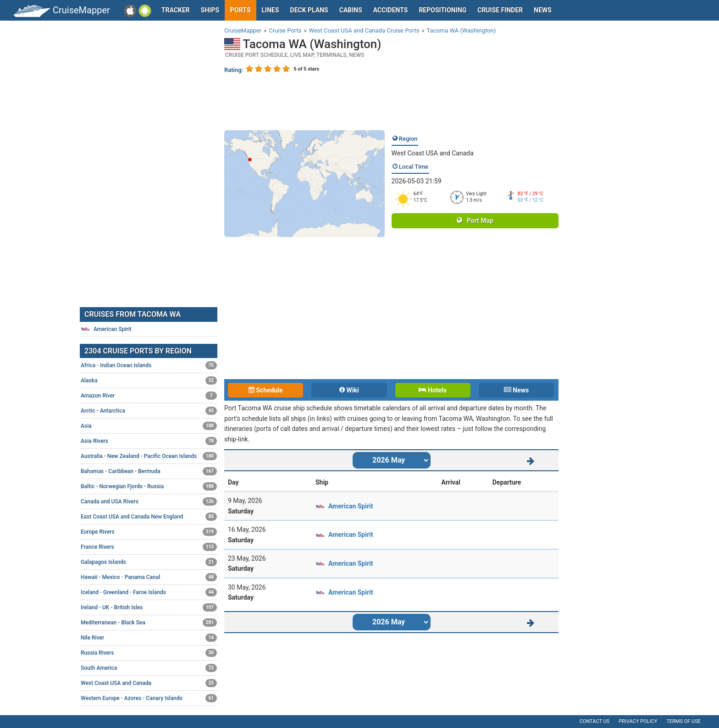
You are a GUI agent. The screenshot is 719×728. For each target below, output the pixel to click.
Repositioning (442, 10)
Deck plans (309, 10)
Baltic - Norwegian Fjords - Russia (149, 486)
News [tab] (516, 390)
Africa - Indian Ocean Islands (149, 365)
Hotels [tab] (432, 390)
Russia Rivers (149, 653)
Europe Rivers (149, 532)
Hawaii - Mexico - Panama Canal (149, 577)
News (543, 10)
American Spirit (351, 506)
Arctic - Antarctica (149, 411)
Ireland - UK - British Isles (149, 607)
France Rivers (149, 547)
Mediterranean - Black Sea (149, 623)
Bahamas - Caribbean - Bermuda (149, 471)
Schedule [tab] (266, 390)
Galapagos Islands (149, 562)
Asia (149, 426)
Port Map (475, 221)
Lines (271, 10)
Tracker (176, 10)
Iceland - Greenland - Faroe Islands (149, 592)
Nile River (149, 638)
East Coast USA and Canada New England (149, 517)
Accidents (391, 10)
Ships (210, 10)
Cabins (351, 10)
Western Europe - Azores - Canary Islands (149, 698)
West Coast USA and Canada (433, 153)
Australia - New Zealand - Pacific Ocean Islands (149, 456)
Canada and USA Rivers (149, 502)
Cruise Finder (500, 10)
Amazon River (149, 396)
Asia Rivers (149, 441)
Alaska (149, 381)
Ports (240, 10)
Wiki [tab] (349, 390)
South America (149, 668)
